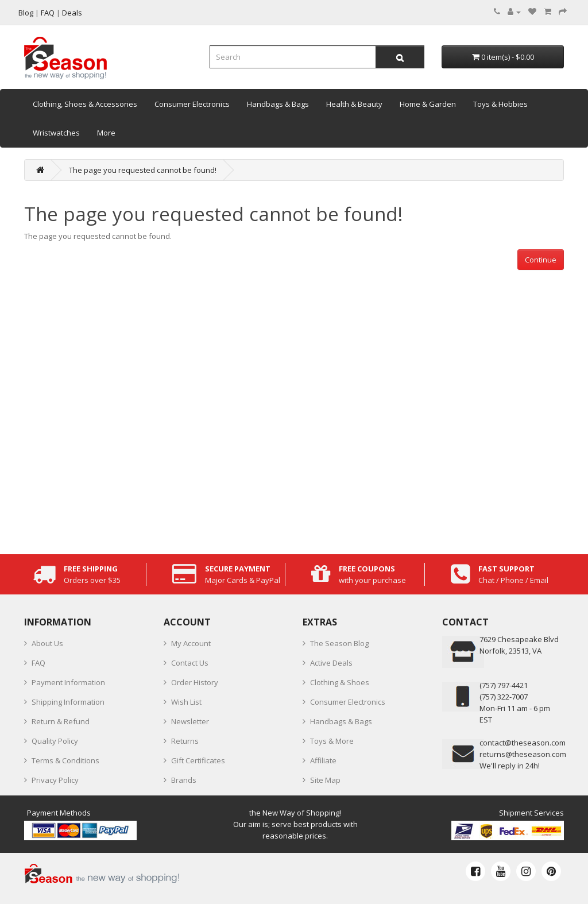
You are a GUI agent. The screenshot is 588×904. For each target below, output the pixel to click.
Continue (541, 260)
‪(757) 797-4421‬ (504, 685)
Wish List (186, 702)
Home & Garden (428, 104)
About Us (47, 643)
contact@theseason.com (523, 743)
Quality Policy (55, 741)
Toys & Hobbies (500, 104)
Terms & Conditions (65, 760)
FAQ (38, 663)
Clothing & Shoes (340, 682)
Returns (185, 741)
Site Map (325, 780)
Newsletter (190, 721)
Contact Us (190, 663)
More (106, 133)
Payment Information (68, 682)
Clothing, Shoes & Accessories (85, 104)
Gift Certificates (198, 760)
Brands (184, 780)
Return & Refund (61, 721)
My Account (191, 643)
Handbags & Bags (278, 104)
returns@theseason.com (523, 754)
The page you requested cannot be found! (143, 170)
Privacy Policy (55, 780)
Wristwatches (56, 133)
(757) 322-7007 (504, 697)
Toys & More (332, 741)
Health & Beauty (354, 104)
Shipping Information (68, 702)
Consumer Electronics (192, 104)
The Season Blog (339, 643)
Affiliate (323, 760)
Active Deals (331, 663)
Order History (195, 682)
